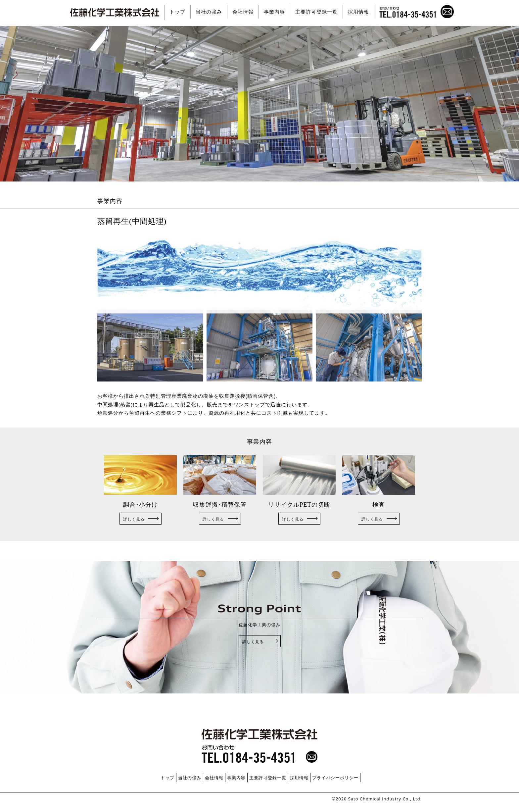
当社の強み (209, 12)
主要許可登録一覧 (316, 12)
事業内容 (274, 12)
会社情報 (243, 12)
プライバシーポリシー (335, 778)
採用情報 (358, 12)
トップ (177, 12)
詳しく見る (134, 519)
